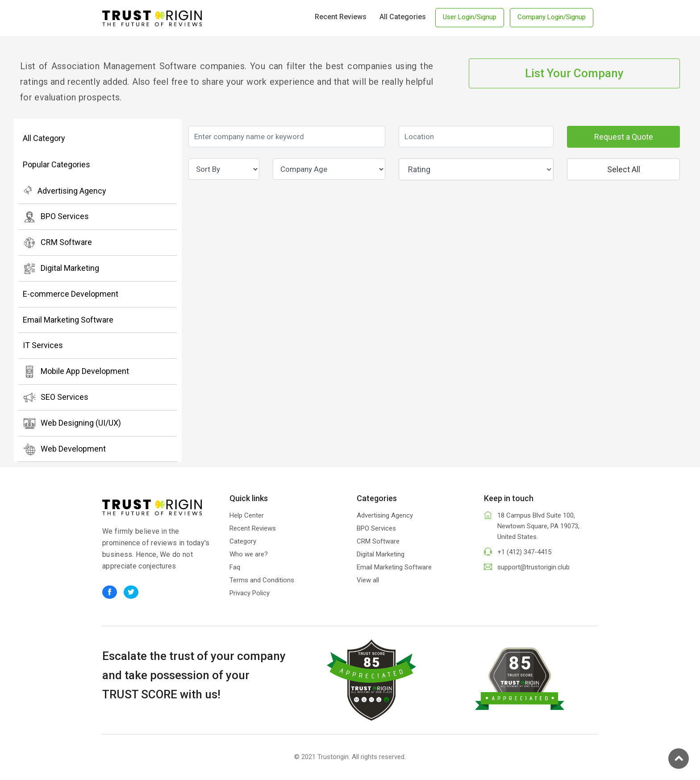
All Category (44, 138)
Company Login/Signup (552, 17)
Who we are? (249, 554)
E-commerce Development (71, 294)
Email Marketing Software (68, 320)
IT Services (43, 345)
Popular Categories (56, 164)
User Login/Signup (470, 17)
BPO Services (56, 217)
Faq (235, 567)
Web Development (64, 449)
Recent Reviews (341, 17)
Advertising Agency (65, 190)
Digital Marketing (61, 269)
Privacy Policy (250, 593)
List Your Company (574, 73)
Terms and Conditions (262, 580)
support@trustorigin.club (533, 567)
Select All (624, 169)
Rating (480, 169)
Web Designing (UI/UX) (72, 423)
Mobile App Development (76, 372)
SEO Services (56, 398)
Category (243, 541)
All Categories (403, 17)
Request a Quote (624, 137)
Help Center (247, 515)
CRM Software (57, 243)
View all (368, 580)
